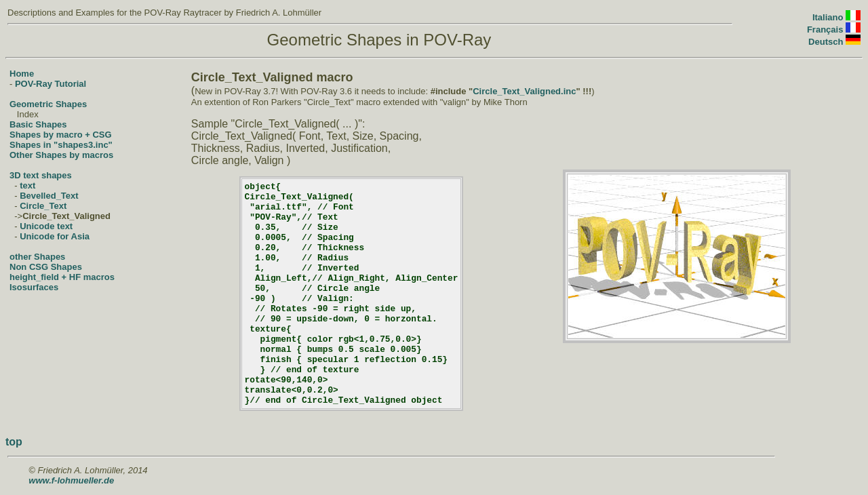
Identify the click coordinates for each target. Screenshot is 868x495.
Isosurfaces (34, 287)
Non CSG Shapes (46, 267)
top (14, 442)
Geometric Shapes (48, 104)
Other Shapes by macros (61, 155)
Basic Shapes (38, 124)
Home (22, 74)
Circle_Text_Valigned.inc (524, 91)
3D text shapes (41, 175)
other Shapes (37, 257)
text (27, 185)
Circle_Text (43, 206)
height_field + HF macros (62, 277)
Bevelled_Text (49, 196)
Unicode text (46, 226)
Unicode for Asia (55, 236)
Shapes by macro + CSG (61, 135)
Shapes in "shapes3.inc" (61, 145)
